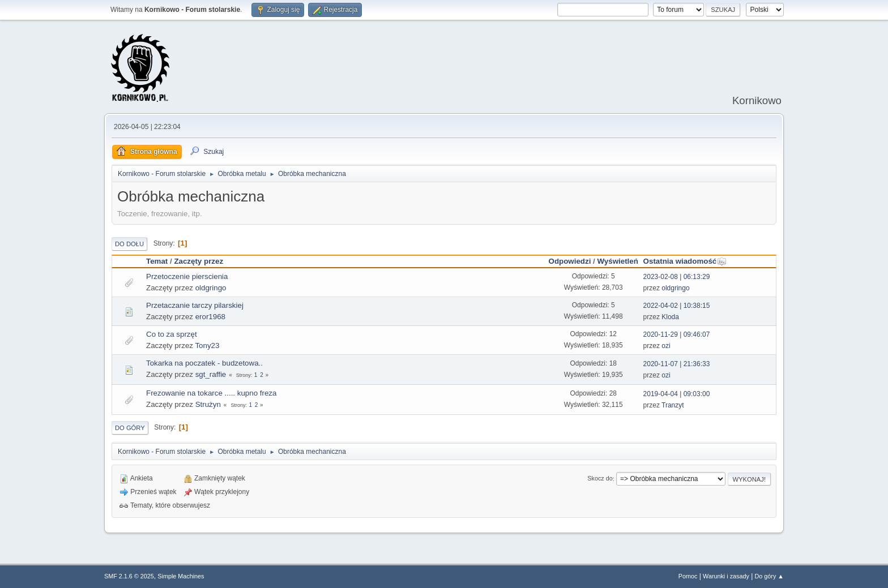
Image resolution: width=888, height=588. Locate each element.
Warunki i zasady (726, 576)
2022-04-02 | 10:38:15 (677, 306)
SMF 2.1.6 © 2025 (129, 576)
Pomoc (688, 576)
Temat (157, 261)
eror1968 (210, 317)
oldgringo (211, 288)
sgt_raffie (211, 374)
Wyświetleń (617, 261)
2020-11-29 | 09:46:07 (677, 334)
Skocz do (600, 479)
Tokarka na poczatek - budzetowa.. (204, 363)
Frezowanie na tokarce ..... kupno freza (211, 393)
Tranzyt (673, 405)
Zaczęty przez (198, 261)
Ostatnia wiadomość (685, 261)
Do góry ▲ (769, 576)
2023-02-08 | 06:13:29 (677, 277)
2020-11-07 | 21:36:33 (677, 364)
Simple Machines (181, 576)
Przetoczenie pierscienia (187, 276)
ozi (666, 346)
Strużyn (208, 404)
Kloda (670, 317)
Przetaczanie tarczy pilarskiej (195, 305)
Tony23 (207, 345)
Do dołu (129, 244)
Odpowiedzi (570, 261)
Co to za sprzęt (172, 334)
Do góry (130, 428)
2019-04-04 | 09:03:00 (677, 394)
